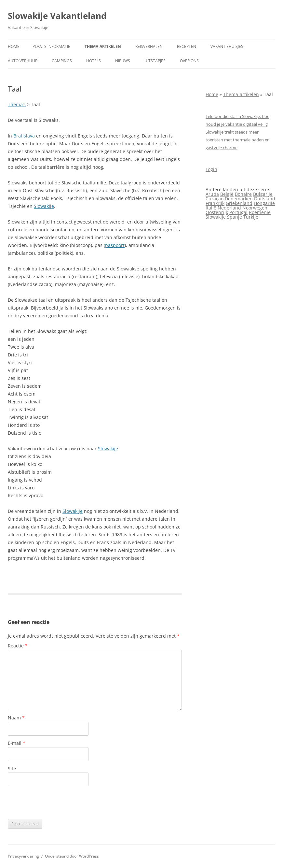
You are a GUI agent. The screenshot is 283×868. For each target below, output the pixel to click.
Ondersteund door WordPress (72, 856)
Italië (211, 208)
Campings (62, 61)
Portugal (238, 212)
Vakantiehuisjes (227, 46)
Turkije (251, 217)
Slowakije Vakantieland (57, 16)
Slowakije (44, 206)
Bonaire (243, 194)
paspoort (115, 245)
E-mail (17, 743)
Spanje (235, 217)
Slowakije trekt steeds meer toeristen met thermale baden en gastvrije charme (238, 140)
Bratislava (24, 136)
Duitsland (265, 199)
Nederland (229, 208)
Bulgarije (263, 194)
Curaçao (215, 199)
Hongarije (264, 203)
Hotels (94, 61)
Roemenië (260, 212)
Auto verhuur (23, 61)
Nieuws (123, 61)
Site (12, 768)
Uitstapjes (155, 61)
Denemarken (239, 199)
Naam (16, 718)
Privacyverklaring (23, 856)
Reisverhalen (149, 46)
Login (211, 169)
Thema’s (17, 104)
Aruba (212, 194)
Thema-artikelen (103, 46)
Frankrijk (215, 203)
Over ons (189, 61)
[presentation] (57, 803)
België (227, 194)
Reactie (18, 646)
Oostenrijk (217, 212)
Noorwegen (255, 208)
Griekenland (239, 203)
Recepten (187, 46)
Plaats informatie (51, 46)
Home (14, 46)
